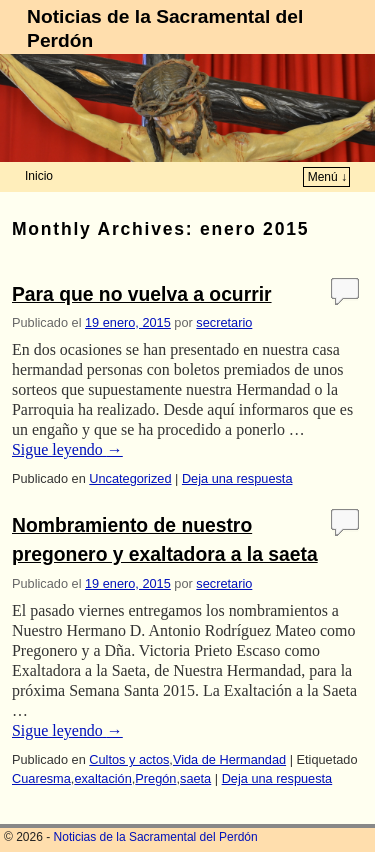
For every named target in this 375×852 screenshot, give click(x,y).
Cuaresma (41, 778)
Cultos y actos (129, 759)
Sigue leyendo (67, 449)
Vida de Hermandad (229, 759)
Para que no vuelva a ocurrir (142, 294)
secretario (224, 322)
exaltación (102, 778)
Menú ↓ (327, 177)
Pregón (155, 778)
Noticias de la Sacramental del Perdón (156, 837)
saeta (195, 778)
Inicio (39, 176)
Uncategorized (130, 478)
